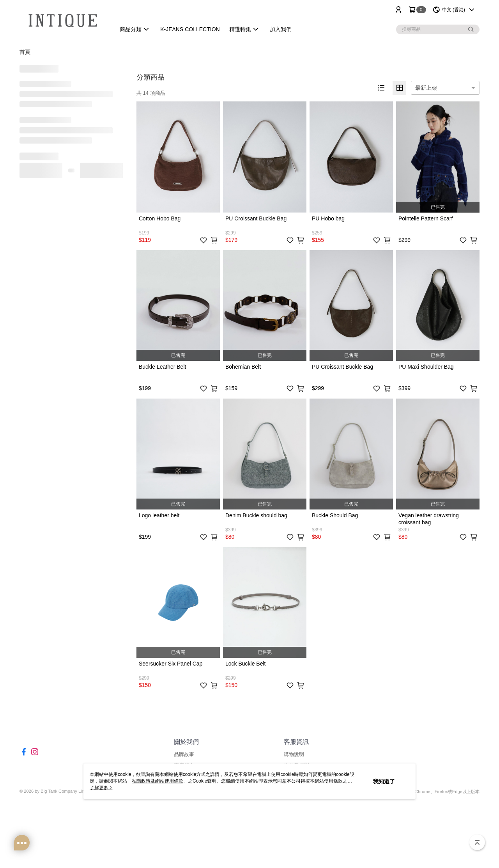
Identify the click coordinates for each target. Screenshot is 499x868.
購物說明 (294, 754)
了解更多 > (101, 788)
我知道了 (384, 781)
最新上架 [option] (426, 88)
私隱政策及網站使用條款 (157, 781)
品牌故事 (184, 754)
